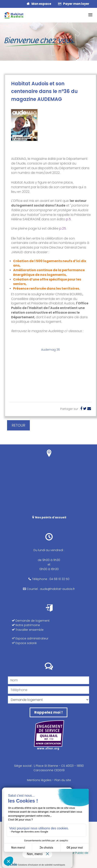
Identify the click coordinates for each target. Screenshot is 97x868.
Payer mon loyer (74, 4)
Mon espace (39, 4)
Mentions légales (39, 780)
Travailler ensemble (28, 630)
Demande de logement (31, 621)
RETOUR (18, 425)
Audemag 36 (51, 350)
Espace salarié (24, 643)
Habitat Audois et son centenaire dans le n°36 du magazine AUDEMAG (44, 91)
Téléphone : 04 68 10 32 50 (49, 579)
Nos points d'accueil (49, 517)
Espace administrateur (30, 638)
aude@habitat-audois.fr (57, 589)
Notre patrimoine (26, 625)
